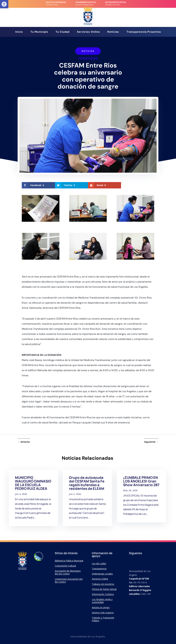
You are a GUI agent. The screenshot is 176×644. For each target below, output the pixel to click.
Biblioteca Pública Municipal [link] (69, 561)
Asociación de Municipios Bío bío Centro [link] (68, 572)
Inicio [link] (19, 32)
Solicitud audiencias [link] (56, 2)
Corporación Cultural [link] (65, 566)
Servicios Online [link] (88, 32)
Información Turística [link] (103, 594)
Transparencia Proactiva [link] (144, 32)
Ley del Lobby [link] (99, 563)
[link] (4, 4)
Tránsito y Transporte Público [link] (103, 619)
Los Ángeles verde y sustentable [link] (102, 601)
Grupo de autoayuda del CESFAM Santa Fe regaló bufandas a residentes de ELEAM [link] (87, 483)
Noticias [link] (113, 32)
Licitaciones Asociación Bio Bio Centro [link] (69, 580)
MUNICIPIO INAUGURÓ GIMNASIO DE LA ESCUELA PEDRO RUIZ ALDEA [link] (33, 483)
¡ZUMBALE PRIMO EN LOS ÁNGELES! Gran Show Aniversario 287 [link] (141, 481)
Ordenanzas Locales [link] (102, 574)
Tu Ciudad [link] (63, 32)
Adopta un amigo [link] (101, 607)
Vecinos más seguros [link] (103, 613)
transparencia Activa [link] (85, 2)
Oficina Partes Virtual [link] (116, 2)
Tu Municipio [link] (39, 32)
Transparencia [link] (99, 569)
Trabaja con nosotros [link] (103, 584)
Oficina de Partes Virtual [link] (104, 589)
